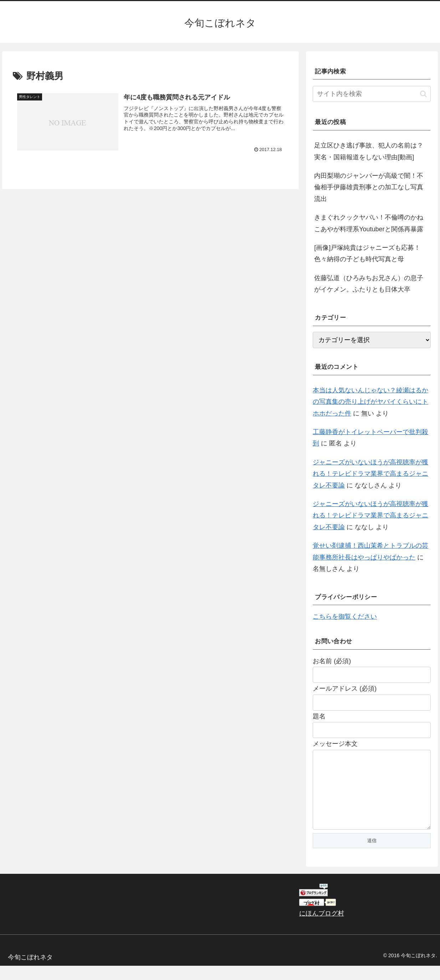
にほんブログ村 (322, 928)
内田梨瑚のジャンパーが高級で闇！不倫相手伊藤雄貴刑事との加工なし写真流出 (369, 187)
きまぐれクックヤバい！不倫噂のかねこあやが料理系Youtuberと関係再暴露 (369, 223)
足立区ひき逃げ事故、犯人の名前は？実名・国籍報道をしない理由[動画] (369, 151)
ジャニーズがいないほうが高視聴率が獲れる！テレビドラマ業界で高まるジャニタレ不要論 (370, 474)
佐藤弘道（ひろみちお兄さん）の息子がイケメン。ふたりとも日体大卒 (369, 284)
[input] (372, 94)
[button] (423, 94)
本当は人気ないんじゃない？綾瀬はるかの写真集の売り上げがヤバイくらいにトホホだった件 (370, 402)
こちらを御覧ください (345, 617)
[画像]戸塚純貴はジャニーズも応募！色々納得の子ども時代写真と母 (367, 253)
